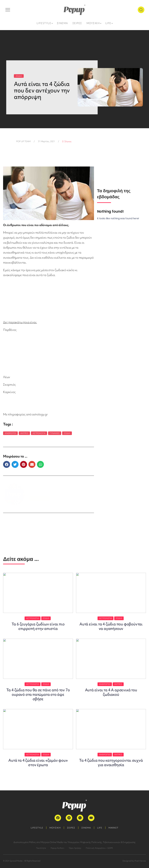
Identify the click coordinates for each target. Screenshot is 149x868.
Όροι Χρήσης (75, 848)
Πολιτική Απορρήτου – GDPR (99, 848)
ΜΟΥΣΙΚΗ (55, 828)
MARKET (113, 828)
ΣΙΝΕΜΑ (86, 828)
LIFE (100, 828)
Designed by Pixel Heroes (134, 861)
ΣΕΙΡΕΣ (71, 828)
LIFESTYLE (37, 828)
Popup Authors (57, 848)
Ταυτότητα (41, 848)
